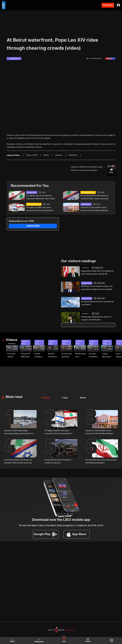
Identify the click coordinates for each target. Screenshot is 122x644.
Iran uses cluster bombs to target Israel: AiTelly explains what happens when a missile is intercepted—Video (13, 355)
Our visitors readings (78, 261)
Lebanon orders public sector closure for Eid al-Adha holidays (94, 209)
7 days (64, 397)
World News (86, 268)
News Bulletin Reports (88, 192)
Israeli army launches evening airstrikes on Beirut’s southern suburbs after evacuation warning (67, 355)
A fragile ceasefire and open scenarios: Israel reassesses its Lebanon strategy (40, 209)
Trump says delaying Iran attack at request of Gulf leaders (96, 318)
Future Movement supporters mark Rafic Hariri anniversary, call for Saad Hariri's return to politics (108, 355)
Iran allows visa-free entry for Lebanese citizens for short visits (40, 197)
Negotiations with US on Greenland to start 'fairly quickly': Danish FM (97, 273)
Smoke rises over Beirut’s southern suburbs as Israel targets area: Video (81, 355)
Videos (12, 340)
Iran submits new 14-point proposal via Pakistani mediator (101, 461)
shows (88, 640)
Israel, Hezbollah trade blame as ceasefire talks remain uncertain (94, 197)
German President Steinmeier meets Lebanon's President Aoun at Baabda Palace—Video (93, 355)
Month (82, 397)
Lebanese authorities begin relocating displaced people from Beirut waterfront (19, 432)
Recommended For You (30, 186)
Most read (14, 397)
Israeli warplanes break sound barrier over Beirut (98, 303)
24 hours (45, 397)
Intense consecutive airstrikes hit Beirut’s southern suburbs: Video (53, 355)
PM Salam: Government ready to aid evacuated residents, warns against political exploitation (97, 288)
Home (13, 640)
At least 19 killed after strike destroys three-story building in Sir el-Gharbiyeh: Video (26, 355)
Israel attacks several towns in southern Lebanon (58, 461)
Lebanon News (32, 192)
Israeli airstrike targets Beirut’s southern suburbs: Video (38, 355)
